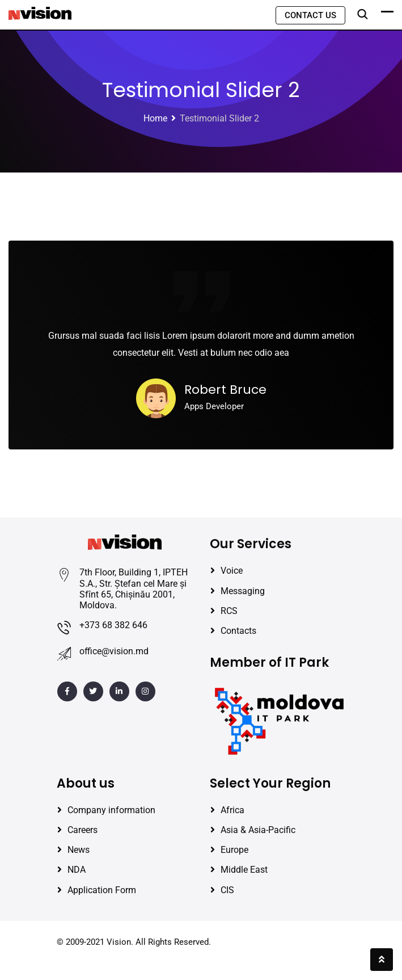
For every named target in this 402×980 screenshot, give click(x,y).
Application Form (102, 890)
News (79, 850)
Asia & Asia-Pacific (258, 830)
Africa (232, 810)
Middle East (244, 870)
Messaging (243, 591)
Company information (111, 810)
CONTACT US (310, 15)
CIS (227, 890)
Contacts (238, 631)
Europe (234, 850)
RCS (229, 611)
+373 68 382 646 (113, 625)
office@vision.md (114, 651)
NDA (77, 870)
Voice (232, 571)
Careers (82, 830)
